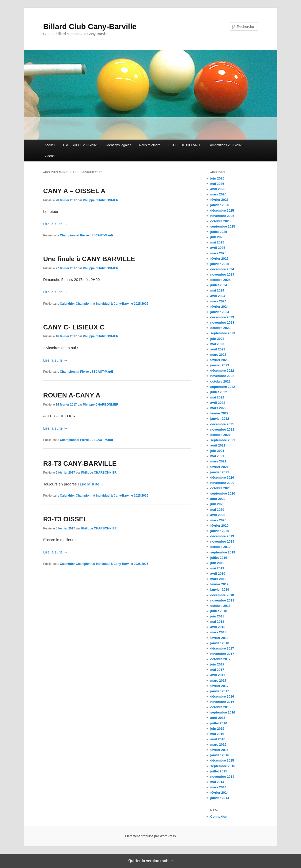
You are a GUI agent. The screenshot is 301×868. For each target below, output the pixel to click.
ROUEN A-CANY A (72, 395)
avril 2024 (218, 296)
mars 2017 (218, 681)
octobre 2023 (220, 328)
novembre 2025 (222, 216)
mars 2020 (218, 520)
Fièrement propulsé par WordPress (151, 836)
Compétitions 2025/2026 (226, 145)
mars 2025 (218, 253)
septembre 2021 (223, 440)
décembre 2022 (222, 371)
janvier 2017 (220, 691)
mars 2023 (218, 355)
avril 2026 (218, 189)
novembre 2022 (222, 376)
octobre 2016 (220, 707)
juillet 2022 (219, 392)
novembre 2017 (222, 654)
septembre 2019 (223, 552)
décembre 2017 (222, 648)
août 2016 (218, 718)
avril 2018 (218, 627)
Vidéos (50, 156)
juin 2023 (217, 339)
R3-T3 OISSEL (65, 519)
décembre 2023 (222, 317)
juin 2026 (217, 178)
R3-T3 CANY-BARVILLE (80, 463)
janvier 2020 (220, 531)
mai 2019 (217, 568)
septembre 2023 (223, 333)
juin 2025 (217, 237)
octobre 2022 (220, 381)
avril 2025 (218, 248)
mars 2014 (218, 787)
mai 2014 (217, 782)
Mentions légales (119, 145)
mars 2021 (218, 461)
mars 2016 (218, 744)
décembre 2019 (222, 536)
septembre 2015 (223, 766)
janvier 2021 (220, 472)
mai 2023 (217, 344)
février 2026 (219, 200)
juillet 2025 (219, 232)
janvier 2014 (220, 798)
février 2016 (219, 750)
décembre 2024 (222, 269)
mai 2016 (217, 734)
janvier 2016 (220, 755)
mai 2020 (217, 510)
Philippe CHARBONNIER (101, 200)
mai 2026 (217, 184)
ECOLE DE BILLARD (184, 145)
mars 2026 (218, 194)
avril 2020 (218, 515)
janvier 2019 (220, 589)
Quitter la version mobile (150, 861)
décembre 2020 (222, 477)
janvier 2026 (220, 205)
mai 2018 (217, 622)
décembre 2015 (222, 760)
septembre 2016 (223, 712)
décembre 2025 (222, 210)
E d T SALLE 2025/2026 (81, 145)
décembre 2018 (222, 595)
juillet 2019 (219, 558)
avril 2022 (218, 403)
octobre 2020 (220, 488)
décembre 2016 (222, 696)
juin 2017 (217, 664)
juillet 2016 (219, 723)
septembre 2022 (223, 387)
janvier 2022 (220, 419)
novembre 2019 (222, 541)
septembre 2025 (223, 226)
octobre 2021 (220, 435)
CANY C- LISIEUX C (74, 327)
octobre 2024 (220, 280)
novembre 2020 (222, 483)
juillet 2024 (219, 285)
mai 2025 (217, 242)
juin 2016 (217, 729)
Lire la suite (55, 224)
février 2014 (219, 793)
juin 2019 (217, 563)
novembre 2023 (222, 322)
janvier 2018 (220, 643)
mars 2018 (218, 632)
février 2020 (219, 526)
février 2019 (219, 584)
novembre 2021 (222, 429)
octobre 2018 (220, 606)
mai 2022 (217, 397)
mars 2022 (218, 408)
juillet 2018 (219, 611)
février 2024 (219, 307)
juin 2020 (217, 504)
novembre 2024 (222, 274)
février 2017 (219, 686)
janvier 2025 (220, 264)
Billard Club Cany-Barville (90, 26)
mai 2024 (217, 290)
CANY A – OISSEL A (74, 191)
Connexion (219, 817)
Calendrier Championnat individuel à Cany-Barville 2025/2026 (104, 304)
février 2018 (219, 638)
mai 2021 (217, 456)
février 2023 (219, 360)
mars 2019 (218, 579)
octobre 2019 (220, 547)
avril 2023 (218, 349)
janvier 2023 (220, 365)
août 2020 (218, 499)
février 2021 (219, 467)
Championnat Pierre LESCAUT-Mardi (86, 235)
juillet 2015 (219, 771)
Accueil (50, 145)
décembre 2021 (222, 424)
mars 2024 (218, 301)
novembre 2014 (222, 777)
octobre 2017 (220, 659)
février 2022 (219, 413)
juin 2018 (217, 616)
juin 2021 (217, 451)
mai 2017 (217, 670)
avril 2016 (218, 739)
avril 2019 (218, 574)
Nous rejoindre (150, 145)
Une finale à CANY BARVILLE (89, 259)
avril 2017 (218, 675)
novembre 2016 (222, 702)
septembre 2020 (223, 493)
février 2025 (219, 259)
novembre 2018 (222, 600)
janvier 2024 (220, 312)
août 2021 (218, 445)
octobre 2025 (220, 221)
